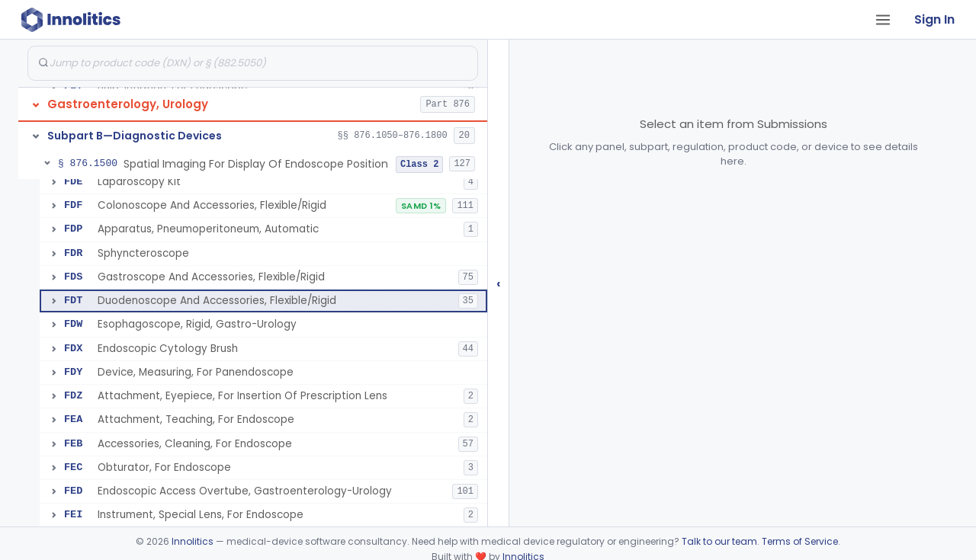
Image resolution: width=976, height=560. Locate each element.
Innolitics (193, 541)
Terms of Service (800, 541)
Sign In (934, 19)
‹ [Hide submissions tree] (499, 283)
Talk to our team (719, 541)
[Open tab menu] (883, 20)
